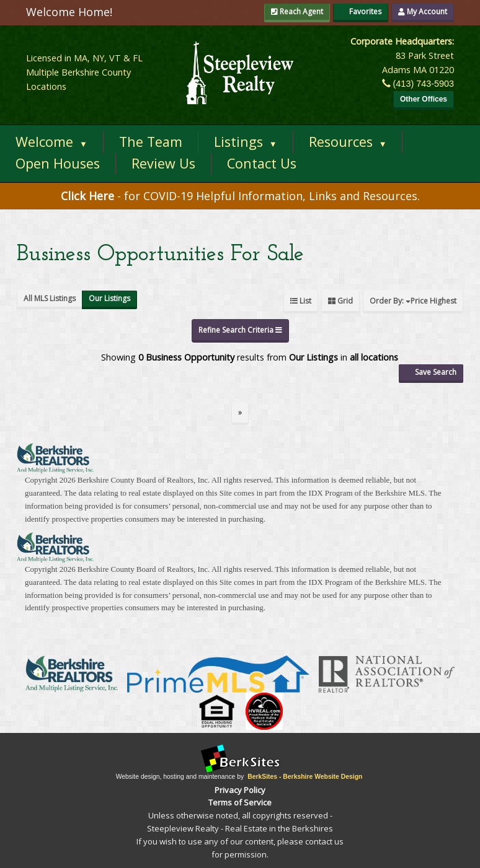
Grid (340, 301)
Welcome (51, 142)
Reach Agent (297, 11)
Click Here (89, 196)
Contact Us (262, 163)
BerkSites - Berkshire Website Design (305, 777)
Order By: (413, 301)
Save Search (431, 372)
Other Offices (424, 99)
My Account (423, 11)
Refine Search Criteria (240, 330)
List (301, 301)
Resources (348, 142)
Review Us (163, 163)
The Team (151, 142)
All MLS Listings (50, 298)
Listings (246, 142)
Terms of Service (240, 802)
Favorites (361, 11)
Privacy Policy (240, 790)
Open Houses (58, 163)
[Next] (240, 414)
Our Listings (109, 298)
